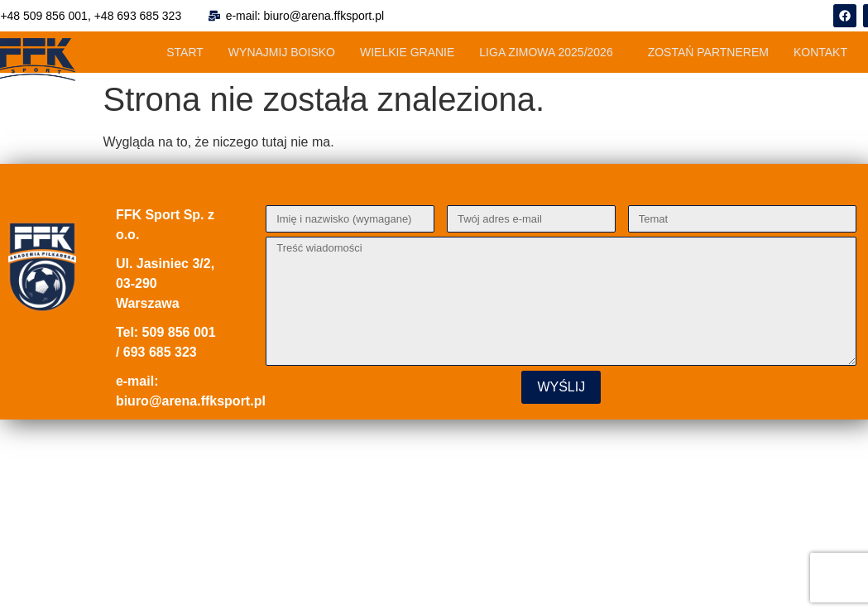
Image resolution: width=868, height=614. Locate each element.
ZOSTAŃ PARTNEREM (708, 52)
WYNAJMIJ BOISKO (282, 52)
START (185, 52)
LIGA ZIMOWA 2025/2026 (546, 52)
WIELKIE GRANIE (407, 52)
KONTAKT (820, 52)
